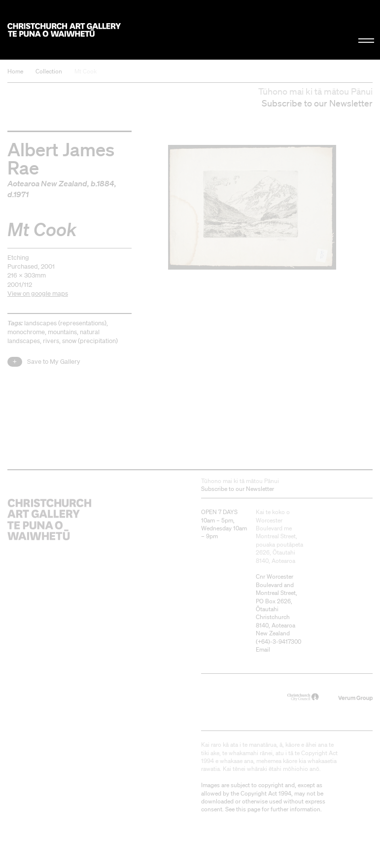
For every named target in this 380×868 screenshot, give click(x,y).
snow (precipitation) (90, 341)
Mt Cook (86, 71)
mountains (62, 332)
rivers (51, 341)
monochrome (26, 332)
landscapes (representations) (65, 323)
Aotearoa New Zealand (47, 183)
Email (263, 649)
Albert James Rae (61, 158)
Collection (49, 71)
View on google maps (38, 294)
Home (15, 71)
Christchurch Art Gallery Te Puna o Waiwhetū (64, 30)
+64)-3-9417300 (279, 642)
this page (248, 809)
